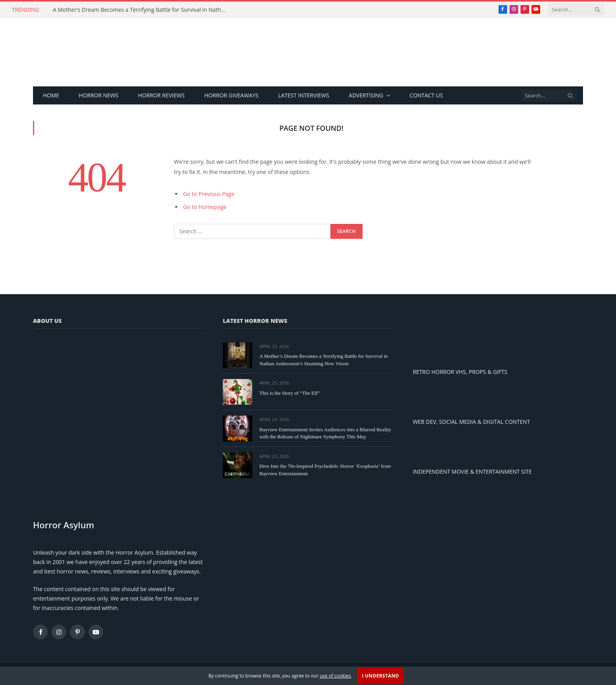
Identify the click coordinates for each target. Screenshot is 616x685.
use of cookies (335, 676)
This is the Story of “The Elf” (290, 393)
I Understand (380, 676)
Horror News (99, 95)
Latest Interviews (304, 95)
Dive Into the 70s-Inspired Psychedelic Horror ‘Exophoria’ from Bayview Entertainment (325, 470)
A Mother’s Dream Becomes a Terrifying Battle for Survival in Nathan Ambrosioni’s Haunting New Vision (141, 10)
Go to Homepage (205, 207)
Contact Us (426, 95)
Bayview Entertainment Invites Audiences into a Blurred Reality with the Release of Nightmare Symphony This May (325, 433)
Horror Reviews (161, 95)
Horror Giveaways (231, 95)
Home (51, 95)
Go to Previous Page (209, 194)
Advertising (366, 95)
